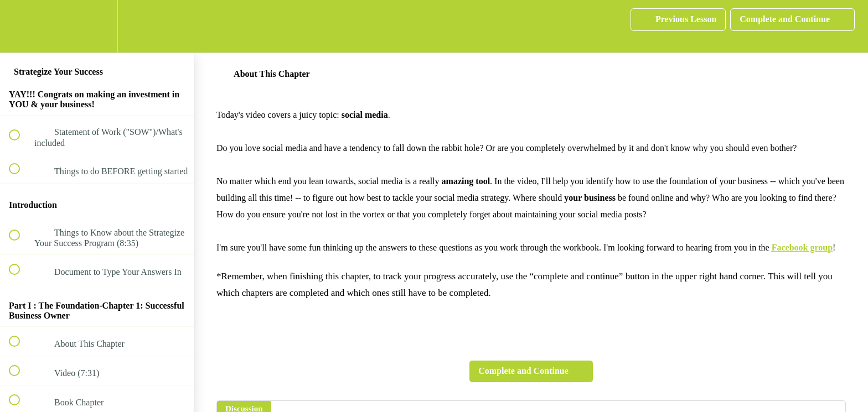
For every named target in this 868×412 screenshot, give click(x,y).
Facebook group (802, 247)
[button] (20, 26)
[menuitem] (97, 26)
